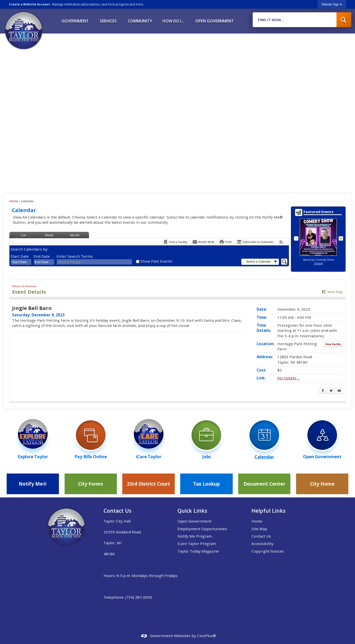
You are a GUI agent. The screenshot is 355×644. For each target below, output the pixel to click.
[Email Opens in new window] (339, 391)
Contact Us (261, 536)
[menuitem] (75, 19)
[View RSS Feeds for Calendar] (281, 242)
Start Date (20, 256)
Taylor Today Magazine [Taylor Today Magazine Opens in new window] (198, 551)
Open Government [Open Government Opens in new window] (195, 521)
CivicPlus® (206, 636)
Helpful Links (268, 511)
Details (318, 263)
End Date (42, 256)
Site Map (259, 529)
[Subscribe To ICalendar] (255, 242)
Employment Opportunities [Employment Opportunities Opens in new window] (202, 529)
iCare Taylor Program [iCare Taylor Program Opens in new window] (197, 543)
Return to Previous (24, 286)
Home (14, 201)
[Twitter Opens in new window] (331, 391)
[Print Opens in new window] (225, 242)
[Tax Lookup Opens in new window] (206, 484)
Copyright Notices (268, 551)
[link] (332, 4)
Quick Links (192, 511)
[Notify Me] (203, 242)
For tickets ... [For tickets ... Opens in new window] (288, 378)
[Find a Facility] (175, 242)
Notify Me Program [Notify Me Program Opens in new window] (195, 536)
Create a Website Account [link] (29, 4)
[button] (344, 20)
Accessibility (262, 543)
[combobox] (21, 262)
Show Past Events (156, 261)
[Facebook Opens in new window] (323, 391)
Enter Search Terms (75, 256)
